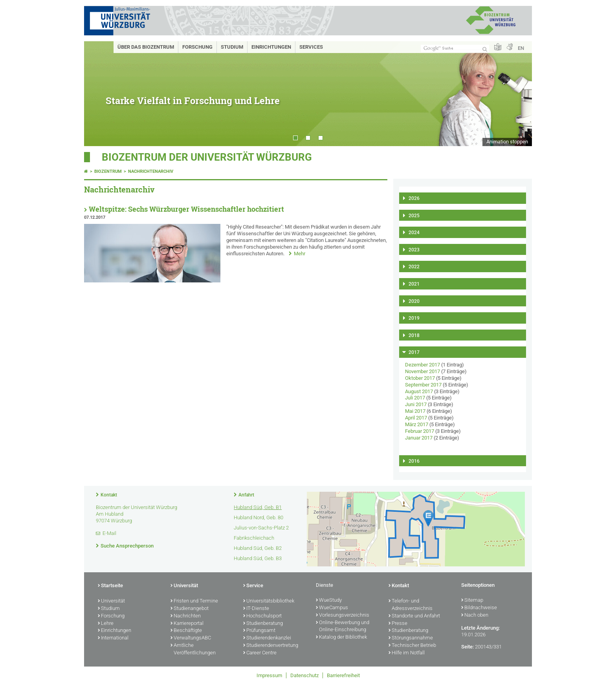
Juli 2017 (415, 398)
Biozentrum (108, 171)
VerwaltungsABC (191, 638)
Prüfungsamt (259, 631)
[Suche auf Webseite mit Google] (455, 49)
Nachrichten (186, 616)
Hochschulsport (262, 616)
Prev (98, 94)
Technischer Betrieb (412, 646)
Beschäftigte (186, 631)
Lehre (106, 624)
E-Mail (109, 533)
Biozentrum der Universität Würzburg (207, 157)
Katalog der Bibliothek (341, 637)
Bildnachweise (479, 608)
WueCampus (332, 608)
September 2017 (423, 385)
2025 (414, 216)
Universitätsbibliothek (269, 601)
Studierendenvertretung (271, 646)
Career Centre (260, 653)
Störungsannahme (411, 638)
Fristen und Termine (194, 601)
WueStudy (329, 601)
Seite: (467, 647)
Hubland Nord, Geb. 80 (258, 517)
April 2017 (416, 418)
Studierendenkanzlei (267, 638)
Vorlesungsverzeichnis (343, 615)
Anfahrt (246, 495)
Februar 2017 (420, 431)
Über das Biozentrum (146, 47)
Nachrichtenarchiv (151, 171)
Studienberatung (263, 624)
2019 (414, 318)
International (113, 638)
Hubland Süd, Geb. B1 (258, 507)
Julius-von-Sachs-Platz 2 (261, 528)
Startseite (110, 586)
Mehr (300, 254)
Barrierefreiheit (343, 675)
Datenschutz (304, 675)
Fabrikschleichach (254, 538)
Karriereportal (187, 624)
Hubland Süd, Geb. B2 (258, 548)
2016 (414, 461)
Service (253, 586)
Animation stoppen (507, 142)
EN (521, 48)
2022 (414, 267)
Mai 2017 (415, 411)
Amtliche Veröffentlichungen (193, 649)
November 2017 (423, 371)
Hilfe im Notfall (407, 653)
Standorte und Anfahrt (414, 616)
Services (311, 47)
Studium (232, 47)
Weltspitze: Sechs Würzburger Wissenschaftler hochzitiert (186, 209)
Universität (111, 601)
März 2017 (417, 424)
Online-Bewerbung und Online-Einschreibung (343, 627)
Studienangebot (190, 609)
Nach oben (475, 615)
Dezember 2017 (423, 365)
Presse (398, 624)
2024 (414, 233)
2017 (414, 352)
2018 (414, 335)
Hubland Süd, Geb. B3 (258, 558)
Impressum (269, 675)
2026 (414, 198)
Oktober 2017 (420, 378)
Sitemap (472, 601)
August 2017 (419, 391)
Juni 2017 (416, 404)
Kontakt (109, 495)
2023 (414, 250)
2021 (414, 284)
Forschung (197, 47)
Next (518, 94)
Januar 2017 (419, 438)
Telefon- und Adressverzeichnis (411, 605)
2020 (414, 301)
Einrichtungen (271, 47)
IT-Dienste (256, 609)
